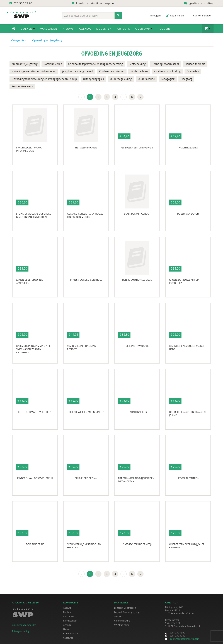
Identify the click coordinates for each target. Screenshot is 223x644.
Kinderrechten (139, 71)
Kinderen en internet (112, 71)
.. (124, 97)
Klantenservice (200, 15)
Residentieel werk (22, 86)
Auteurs (123, 29)
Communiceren (53, 64)
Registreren (175, 15)
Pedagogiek (168, 79)
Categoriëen (19, 40)
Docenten (104, 29)
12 (132, 97)
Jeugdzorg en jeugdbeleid (78, 71)
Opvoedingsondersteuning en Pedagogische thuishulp (44, 79)
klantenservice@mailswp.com (184, 639)
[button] (208, 28)
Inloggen (154, 15)
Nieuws (68, 29)
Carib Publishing (122, 621)
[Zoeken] (118, 16)
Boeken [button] (28, 29)
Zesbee (118, 616)
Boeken (67, 612)
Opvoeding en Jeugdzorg (47, 40)
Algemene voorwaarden (24, 625)
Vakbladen (49, 29)
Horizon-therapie (195, 64)
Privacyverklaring (21, 631)
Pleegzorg (186, 79)
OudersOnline (146, 79)
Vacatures (68, 638)
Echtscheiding (137, 64)
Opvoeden (193, 71)
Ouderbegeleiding (121, 79)
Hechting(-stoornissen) (165, 64)
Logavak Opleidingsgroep (127, 612)
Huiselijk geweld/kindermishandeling (34, 71)
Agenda (85, 29)
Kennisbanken (70, 621)
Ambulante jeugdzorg (25, 64)
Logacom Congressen (125, 608)
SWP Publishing (122, 625)
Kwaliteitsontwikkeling (167, 71)
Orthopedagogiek (93, 79)
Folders (164, 29)
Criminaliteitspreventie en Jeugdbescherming (95, 64)
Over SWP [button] (144, 29)
